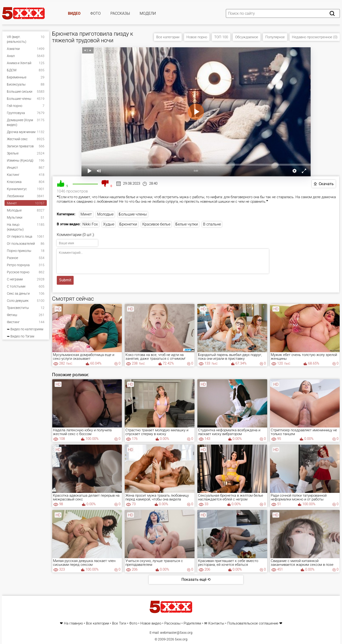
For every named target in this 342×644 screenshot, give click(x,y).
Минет (86, 214)
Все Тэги (119, 623)
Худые (109, 224)
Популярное (275, 37)
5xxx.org (181, 639)
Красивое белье (156, 224)
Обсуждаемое (247, 37)
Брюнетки (128, 224)
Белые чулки (187, 224)
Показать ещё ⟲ (196, 579)
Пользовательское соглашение (253, 623)
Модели (148, 13)
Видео (74, 13)
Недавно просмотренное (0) (315, 37)
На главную (73, 623)
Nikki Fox (90, 224)
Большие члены (133, 214)
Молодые (105, 214)
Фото (95, 13)
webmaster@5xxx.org (176, 633)
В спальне (212, 224)
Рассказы (120, 13)
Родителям (192, 623)
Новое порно (197, 37)
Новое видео (151, 623)
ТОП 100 (221, 37)
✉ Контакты (214, 623)
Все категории (168, 37)
